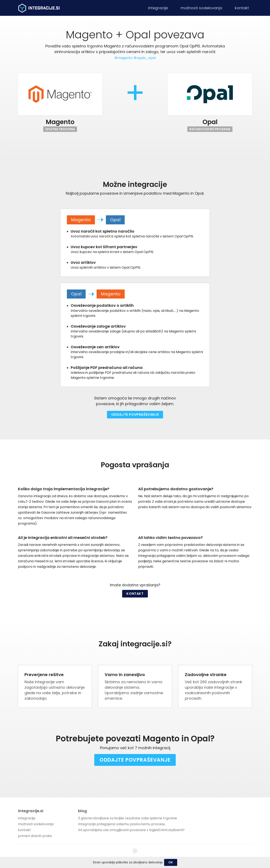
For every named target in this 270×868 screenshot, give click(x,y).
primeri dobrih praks (35, 836)
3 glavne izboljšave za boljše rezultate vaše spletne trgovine (128, 818)
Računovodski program (210, 129)
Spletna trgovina (60, 129)
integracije (158, 8)
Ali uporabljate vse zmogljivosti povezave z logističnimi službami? (131, 830)
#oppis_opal (145, 58)
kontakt (242, 8)
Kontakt (135, 594)
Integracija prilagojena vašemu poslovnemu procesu (121, 824)
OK (171, 862)
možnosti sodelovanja (201, 8)
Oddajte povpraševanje (135, 415)
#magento (124, 58)
